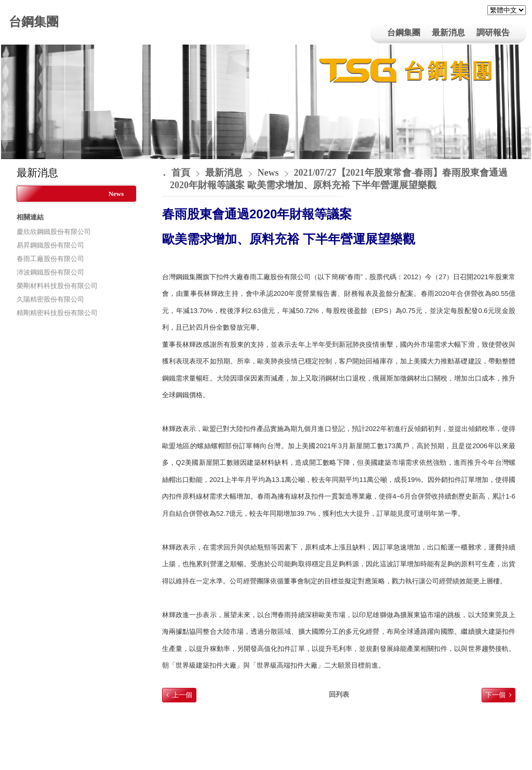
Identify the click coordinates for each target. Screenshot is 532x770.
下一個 (495, 695)
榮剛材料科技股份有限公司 (57, 286)
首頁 (181, 173)
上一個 (182, 695)
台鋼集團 (34, 22)
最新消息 (225, 173)
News (116, 194)
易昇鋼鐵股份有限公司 (50, 245)
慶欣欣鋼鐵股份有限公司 (54, 232)
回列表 (339, 694)
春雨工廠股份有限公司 (50, 259)
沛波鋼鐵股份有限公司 (50, 272)
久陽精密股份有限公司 (50, 299)
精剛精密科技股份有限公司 (57, 313)
